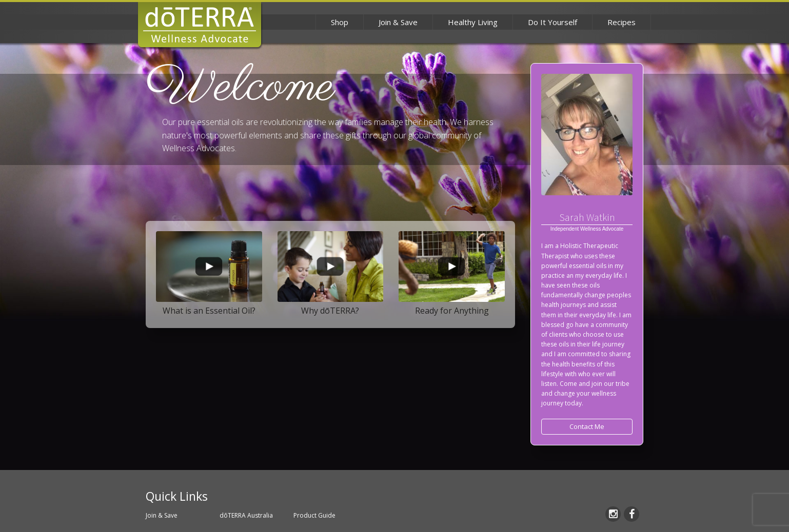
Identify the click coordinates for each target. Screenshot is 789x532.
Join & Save (398, 22)
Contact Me (587, 426)
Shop (340, 22)
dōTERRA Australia (246, 515)
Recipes (622, 22)
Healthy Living (473, 22)
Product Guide (314, 515)
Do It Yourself (553, 22)
